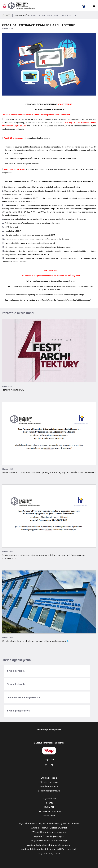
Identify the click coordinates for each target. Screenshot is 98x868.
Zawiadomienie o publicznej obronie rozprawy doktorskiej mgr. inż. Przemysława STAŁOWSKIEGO (43, 557)
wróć (6, 15)
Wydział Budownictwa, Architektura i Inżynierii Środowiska (49, 823)
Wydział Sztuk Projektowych (49, 836)
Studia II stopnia (16, 684)
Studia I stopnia (16, 671)
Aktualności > (23, 15)
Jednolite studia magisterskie (23, 697)
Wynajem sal (49, 799)
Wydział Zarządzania (49, 854)
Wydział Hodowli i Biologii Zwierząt (49, 828)
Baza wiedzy (49, 816)
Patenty (49, 803)
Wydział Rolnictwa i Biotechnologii (49, 841)
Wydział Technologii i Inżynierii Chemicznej (49, 845)
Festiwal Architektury (13, 390)
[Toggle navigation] (93, 6)
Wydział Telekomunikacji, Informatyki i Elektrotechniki (49, 849)
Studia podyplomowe (18, 711)
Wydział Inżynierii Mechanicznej (49, 832)
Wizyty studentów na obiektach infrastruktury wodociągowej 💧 (35, 641)
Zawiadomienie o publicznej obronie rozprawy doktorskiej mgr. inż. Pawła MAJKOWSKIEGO (49, 472)
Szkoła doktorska (49, 786)
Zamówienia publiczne (49, 811)
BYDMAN (49, 807)
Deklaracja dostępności (49, 730)
